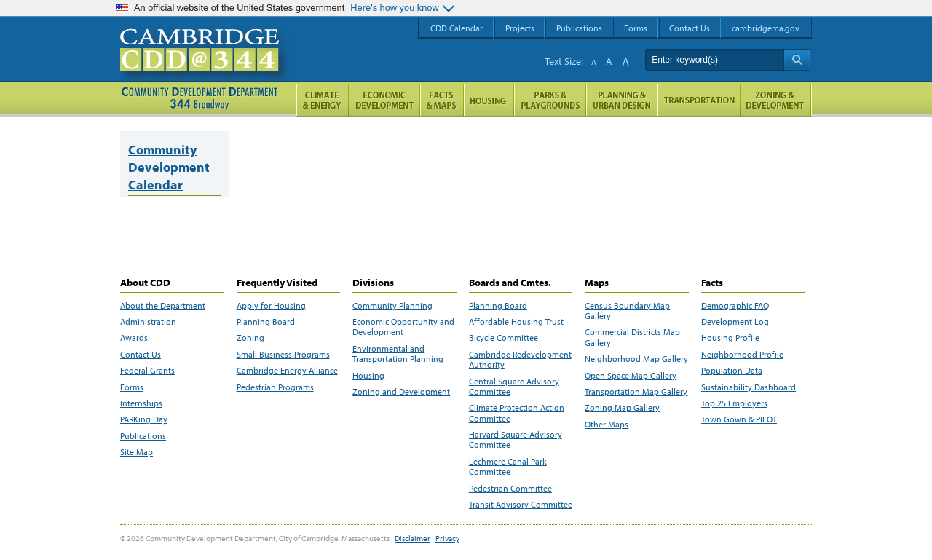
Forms (132, 387)
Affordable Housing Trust (516, 322)
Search (797, 60)
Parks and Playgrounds (550, 100)
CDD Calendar (457, 28)
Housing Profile (730, 338)
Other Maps (607, 425)
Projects (520, 28)
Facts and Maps (442, 100)
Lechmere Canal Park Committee (508, 467)
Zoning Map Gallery (622, 408)
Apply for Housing (271, 306)
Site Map (137, 452)
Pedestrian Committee (510, 489)
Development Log (735, 322)
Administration (148, 322)
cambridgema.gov (766, 28)
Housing (368, 376)
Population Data (732, 371)
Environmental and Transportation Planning (398, 354)
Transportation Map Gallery (636, 392)
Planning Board (266, 322)
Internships (141, 403)
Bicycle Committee (503, 338)
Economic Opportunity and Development (403, 327)
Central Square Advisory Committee (514, 387)
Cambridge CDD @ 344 (206, 65)
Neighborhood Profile (742, 355)
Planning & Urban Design (622, 100)
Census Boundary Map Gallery (627, 311)
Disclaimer (412, 538)
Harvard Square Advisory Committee (516, 440)
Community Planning (392, 306)
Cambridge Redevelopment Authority (520, 360)
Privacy (447, 538)
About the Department (163, 306)
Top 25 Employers (734, 403)
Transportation (699, 100)
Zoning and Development (401, 392)
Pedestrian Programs (275, 387)
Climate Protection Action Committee (517, 413)
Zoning (250, 338)
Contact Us (141, 355)
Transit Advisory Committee (521, 505)
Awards (134, 338)
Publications (143, 436)
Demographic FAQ (735, 306)
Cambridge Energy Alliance (287, 371)
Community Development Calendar (169, 167)
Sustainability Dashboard (749, 387)
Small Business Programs (283, 355)
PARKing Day (144, 419)
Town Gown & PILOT (739, 419)
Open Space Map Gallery (631, 376)
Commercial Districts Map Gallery (632, 337)
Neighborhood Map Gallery (636, 359)
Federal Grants (147, 371)
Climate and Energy (322, 100)
